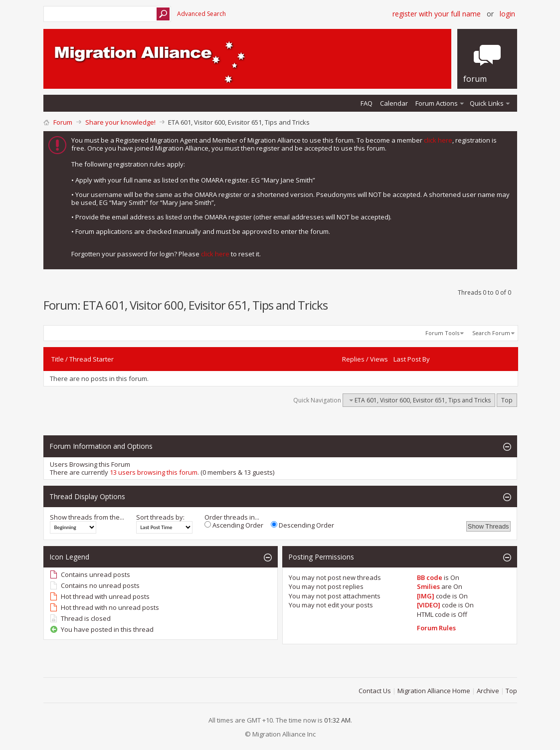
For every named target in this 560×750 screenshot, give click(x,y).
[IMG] (426, 596)
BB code (430, 577)
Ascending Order (234, 525)
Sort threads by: (160, 517)
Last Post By (412, 359)
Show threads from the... (87, 517)
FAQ (367, 103)
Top (507, 400)
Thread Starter (92, 359)
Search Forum (491, 333)
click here (438, 140)
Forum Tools (442, 333)
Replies (353, 359)
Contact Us (375, 691)
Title (58, 359)
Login (507, 14)
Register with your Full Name (437, 14)
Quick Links (487, 103)
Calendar (394, 103)
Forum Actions (437, 103)
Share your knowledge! (120, 122)
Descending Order (302, 525)
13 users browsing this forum (154, 472)
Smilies (428, 586)
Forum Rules (436, 628)
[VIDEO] (429, 605)
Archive (488, 691)
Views (379, 359)
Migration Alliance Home (434, 691)
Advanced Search (201, 14)
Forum (63, 122)
